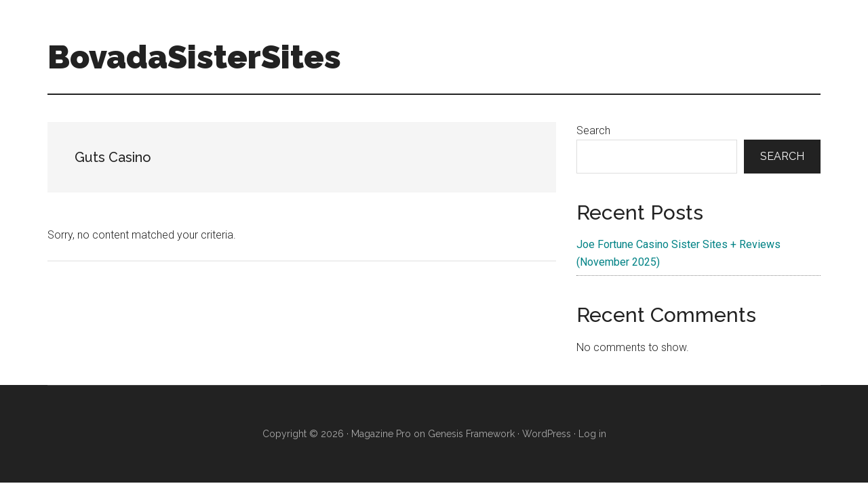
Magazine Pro (381, 434)
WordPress (547, 434)
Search (593, 130)
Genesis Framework (471, 434)
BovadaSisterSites (194, 57)
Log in (592, 434)
